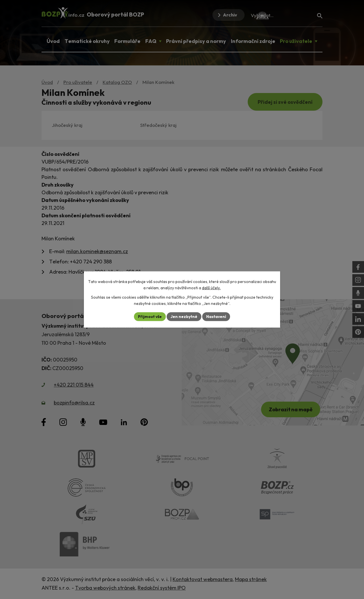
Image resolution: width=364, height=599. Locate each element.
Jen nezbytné (184, 317)
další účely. (211, 288)
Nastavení (216, 317)
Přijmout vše (150, 317)
